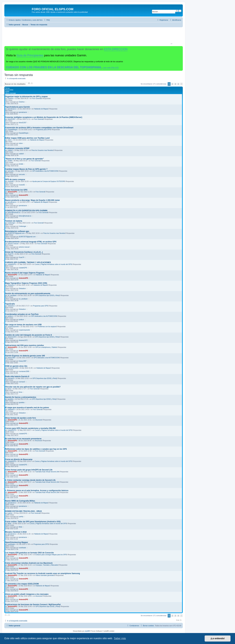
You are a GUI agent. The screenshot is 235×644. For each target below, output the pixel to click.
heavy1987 (12, 358)
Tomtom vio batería (14, 221)
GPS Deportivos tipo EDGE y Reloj (47, 295)
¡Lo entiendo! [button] (218, 638)
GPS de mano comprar (15, 179)
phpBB (87, 631)
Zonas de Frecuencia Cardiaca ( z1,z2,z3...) (24, 252)
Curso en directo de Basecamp (19, 459)
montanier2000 (13, 368)
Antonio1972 (12, 337)
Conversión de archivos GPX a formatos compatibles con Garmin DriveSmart (39, 128)
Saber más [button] (120, 638)
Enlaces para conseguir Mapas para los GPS (51, 555)
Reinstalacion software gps (17, 231)
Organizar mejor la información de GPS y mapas (26, 97)
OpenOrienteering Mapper (17, 542)
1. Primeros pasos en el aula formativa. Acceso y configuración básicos (37, 491)
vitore (10, 140)
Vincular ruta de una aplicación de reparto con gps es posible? (33, 387)
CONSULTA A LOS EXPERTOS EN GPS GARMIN (26, 211)
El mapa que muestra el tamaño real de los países (27, 408)
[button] (181, 84)
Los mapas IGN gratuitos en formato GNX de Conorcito (29, 553)
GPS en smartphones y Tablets (46, 347)
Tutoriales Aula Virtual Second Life (47, 472)
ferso (9, 389)
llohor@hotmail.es (14, 213)
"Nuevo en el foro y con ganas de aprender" (24, 159)
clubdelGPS (12, 264)
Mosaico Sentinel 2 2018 (16, 532)
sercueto (11, 171)
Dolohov (11, 98)
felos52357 (12, 119)
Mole (9, 524)
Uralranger (11, 223)
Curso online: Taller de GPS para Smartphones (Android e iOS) (33, 522)
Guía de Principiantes (30, 55)
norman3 (11, 378)
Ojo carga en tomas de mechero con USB (23, 325)
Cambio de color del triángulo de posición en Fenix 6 (28, 335)
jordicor (10, 316)
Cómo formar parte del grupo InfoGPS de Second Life (29, 470)
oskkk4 (10, 150)
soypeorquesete (13, 327)
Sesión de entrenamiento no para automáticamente (28, 294)
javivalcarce (12, 109)
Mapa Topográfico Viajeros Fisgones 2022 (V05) (26, 283)
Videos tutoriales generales (45, 575)
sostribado (11, 544)
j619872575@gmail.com (16, 233)
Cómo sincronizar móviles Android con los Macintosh (29, 563)
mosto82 (11, 181)
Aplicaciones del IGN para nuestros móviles (24, 345)
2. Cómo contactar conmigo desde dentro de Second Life (30, 480)
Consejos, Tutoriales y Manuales (47, 565)
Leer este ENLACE (111, 68)
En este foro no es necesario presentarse (23, 439)
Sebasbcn (11, 285)
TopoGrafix (10, 304)
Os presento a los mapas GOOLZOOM (22, 584)
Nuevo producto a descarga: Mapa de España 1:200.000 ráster (32, 200)
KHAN (10, 161)
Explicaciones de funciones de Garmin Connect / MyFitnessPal (33, 605)
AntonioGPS (12, 192)
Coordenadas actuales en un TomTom (22, 314)
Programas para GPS (43, 130)
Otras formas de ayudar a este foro (21, 418)
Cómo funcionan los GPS (16, 190)
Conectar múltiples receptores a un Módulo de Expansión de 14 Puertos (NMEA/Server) (44, 117)
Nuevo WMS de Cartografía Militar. (20, 501)
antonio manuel (13, 244)
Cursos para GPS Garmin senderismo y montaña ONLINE (30, 428)
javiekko (11, 399)
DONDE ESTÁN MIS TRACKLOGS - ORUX (23, 511)
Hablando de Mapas (41, 109)
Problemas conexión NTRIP (17, 148)
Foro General (37, 98)
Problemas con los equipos (47, 327)
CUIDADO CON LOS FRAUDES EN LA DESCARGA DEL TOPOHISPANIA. (54, 67)
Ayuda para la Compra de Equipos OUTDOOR (48, 181)
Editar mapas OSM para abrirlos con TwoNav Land (27, 138)
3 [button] (175, 84)
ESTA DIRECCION (116, 49)
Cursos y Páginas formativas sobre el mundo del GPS (53, 264)
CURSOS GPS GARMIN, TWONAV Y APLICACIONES (28, 262)
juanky (10, 513)
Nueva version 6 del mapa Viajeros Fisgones (25, 273)
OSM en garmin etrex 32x (16, 366)
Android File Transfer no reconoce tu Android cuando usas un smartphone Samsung (43, 573)
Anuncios (38, 420)
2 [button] (172, 84)
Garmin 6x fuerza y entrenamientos (21, 397)
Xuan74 (10, 254)
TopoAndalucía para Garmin (18, 107)
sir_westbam (12, 295)
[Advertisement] (92, 37)
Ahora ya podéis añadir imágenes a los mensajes (27, 594)
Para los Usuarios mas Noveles (42, 150)
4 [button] (178, 84)
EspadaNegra (12, 130)
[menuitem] (32, 20)
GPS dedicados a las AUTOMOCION (45, 171)
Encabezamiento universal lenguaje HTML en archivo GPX (31, 242)
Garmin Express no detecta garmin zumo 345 (25, 356)
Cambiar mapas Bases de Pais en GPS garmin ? (26, 169)
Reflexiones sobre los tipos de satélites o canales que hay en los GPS (36, 449)
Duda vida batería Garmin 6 (17, 376)
